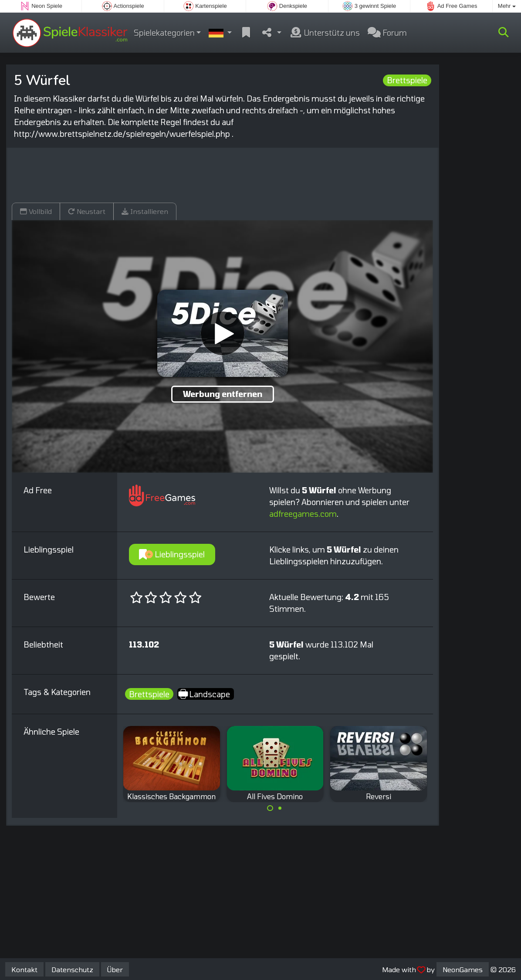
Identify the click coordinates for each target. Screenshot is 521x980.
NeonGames (463, 969)
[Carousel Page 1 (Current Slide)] (270, 808)
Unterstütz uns (325, 33)
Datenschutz (72, 969)
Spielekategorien (164, 33)
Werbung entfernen (223, 394)
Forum (387, 33)
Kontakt (24, 969)
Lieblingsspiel (172, 554)
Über (115, 969)
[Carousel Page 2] (280, 808)
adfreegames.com (303, 514)
